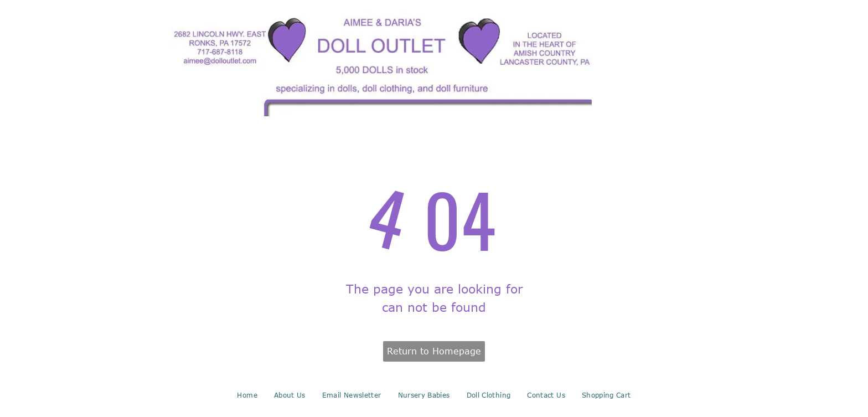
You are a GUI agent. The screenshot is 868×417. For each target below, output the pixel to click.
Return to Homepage (434, 351)
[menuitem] (247, 395)
